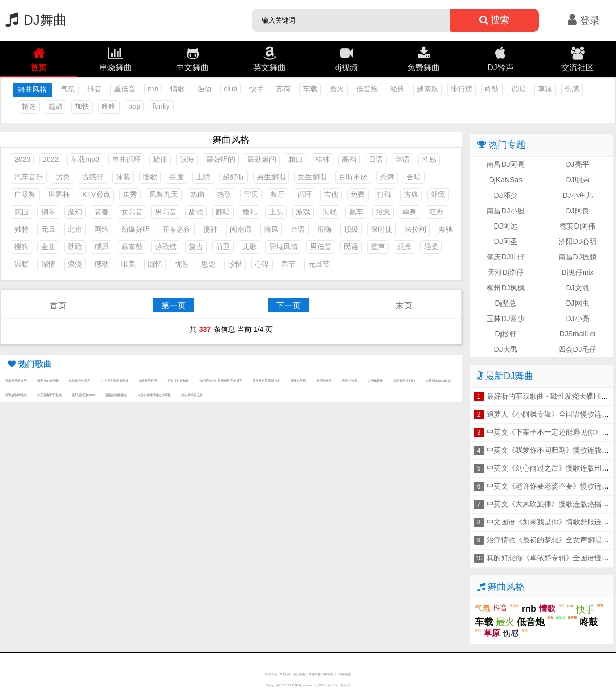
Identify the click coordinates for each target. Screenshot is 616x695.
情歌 (178, 89)
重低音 (125, 89)
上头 (276, 212)
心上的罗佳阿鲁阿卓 (114, 380)
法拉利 (415, 229)
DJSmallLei (578, 334)
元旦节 (319, 264)
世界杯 (59, 194)
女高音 (132, 212)
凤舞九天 (164, 194)
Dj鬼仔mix (578, 272)
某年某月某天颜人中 (266, 380)
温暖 (22, 264)
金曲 (48, 247)
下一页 (288, 305)
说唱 (518, 89)
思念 (208, 264)
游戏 (303, 212)
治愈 (383, 212)
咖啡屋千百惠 (148, 380)
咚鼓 (492, 89)
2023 (22, 159)
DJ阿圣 (505, 241)
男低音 (321, 247)
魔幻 (75, 212)
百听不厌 (353, 177)
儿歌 (249, 247)
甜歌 (196, 212)
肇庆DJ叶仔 (505, 257)
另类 (63, 177)
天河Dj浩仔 (505, 272)
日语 (376, 159)
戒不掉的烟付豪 (48, 380)
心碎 (262, 264)
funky (161, 106)
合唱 (414, 177)
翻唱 (223, 212)
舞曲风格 (315, 674)
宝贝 (251, 194)
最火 (337, 89)
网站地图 (345, 674)
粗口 (296, 159)
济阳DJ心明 (577, 241)
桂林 (322, 159)
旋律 (160, 159)
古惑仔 (93, 177)
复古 (196, 247)
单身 (410, 212)
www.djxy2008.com (319, 685)
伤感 (572, 89)
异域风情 (283, 247)
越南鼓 (428, 89)
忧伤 (182, 264)
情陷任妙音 (350, 380)
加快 (82, 106)
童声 (378, 247)
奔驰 (446, 229)
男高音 (166, 212)
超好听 (234, 177)
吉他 (331, 194)
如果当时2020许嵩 (438, 380)
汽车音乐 (29, 177)
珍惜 (235, 264)
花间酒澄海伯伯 (404, 380)
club (230, 89)
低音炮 (367, 89)
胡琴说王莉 (298, 380)
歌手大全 (271, 674)
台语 (298, 229)
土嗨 (203, 177)
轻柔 (431, 247)
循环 (304, 194)
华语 (402, 159)
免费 (358, 194)
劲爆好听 (136, 229)
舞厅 (278, 194)
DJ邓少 (505, 195)
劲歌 (75, 247)
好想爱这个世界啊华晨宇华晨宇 (221, 380)
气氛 (68, 89)
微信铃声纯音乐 (80, 380)
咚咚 (109, 106)
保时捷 (381, 229)
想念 (405, 247)
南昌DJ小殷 (505, 211)
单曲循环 (126, 159)
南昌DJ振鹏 (577, 257)
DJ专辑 (285, 674)
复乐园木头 (324, 380)
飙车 (356, 212)
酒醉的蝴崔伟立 (116, 395)
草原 (545, 89)
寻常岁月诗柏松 (178, 380)
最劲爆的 (262, 159)
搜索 (494, 20)
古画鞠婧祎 (375, 380)
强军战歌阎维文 (16, 395)
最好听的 (221, 159)
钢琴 (48, 212)
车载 (310, 89)
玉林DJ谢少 (505, 318)
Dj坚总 (505, 303)
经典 (397, 89)
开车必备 (177, 229)
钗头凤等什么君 (192, 395)
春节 (288, 264)
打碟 (384, 194)
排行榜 (461, 89)
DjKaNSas (506, 180)
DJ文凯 (577, 288)
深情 (48, 264)
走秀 (130, 194)
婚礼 (249, 212)
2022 (51, 159)
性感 (429, 159)
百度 (177, 177)
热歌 (224, 194)
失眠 (330, 212)
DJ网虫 (577, 303)
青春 (102, 212)
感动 (102, 264)
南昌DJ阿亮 (505, 164)
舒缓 (438, 194)
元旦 (48, 229)
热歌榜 (166, 247)
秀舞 (387, 177)
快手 (257, 89)
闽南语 (241, 229)
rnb (153, 89)
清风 (271, 229)
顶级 (351, 229)
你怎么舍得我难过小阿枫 (154, 395)
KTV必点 (96, 194)
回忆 (155, 264)
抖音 (94, 89)
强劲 (204, 89)
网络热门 (330, 674)
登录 (584, 21)
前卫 (223, 247)
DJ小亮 (577, 318)
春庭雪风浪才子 (16, 380)
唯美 (128, 264)
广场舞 (25, 194)
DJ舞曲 (33, 20)
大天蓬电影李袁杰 (49, 395)
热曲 (198, 194)
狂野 (436, 212)
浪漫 (75, 264)
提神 (210, 229)
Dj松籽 (505, 334)
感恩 (102, 247)
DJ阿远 (505, 226)
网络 (102, 229)
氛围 (22, 212)
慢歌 (150, 177)
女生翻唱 (312, 177)
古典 (411, 194)
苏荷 (283, 89)
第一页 (174, 305)
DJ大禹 (505, 349)
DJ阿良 (577, 211)
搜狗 (22, 247)
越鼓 (55, 106)
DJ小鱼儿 (577, 195)
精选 (29, 106)
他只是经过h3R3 (83, 395)
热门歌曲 (299, 674)
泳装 (123, 177)
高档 (349, 159)
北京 (75, 229)
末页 (404, 305)
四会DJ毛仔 (577, 349)
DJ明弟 (577, 180)
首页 (58, 305)
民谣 (351, 247)
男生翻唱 (271, 177)
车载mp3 (85, 159)
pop (134, 106)
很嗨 (324, 229)
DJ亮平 (577, 164)
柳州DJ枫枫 (505, 288)
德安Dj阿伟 (577, 226)
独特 (22, 229)
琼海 (187, 159)
